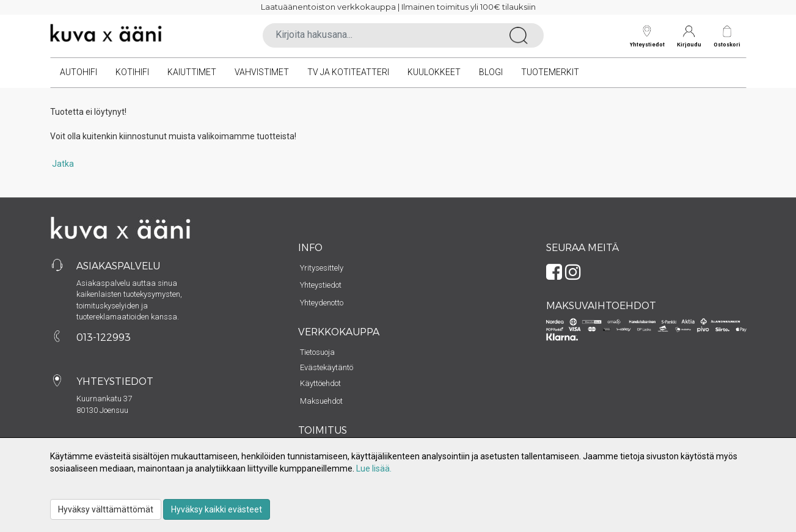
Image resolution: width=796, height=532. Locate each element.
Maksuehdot (321, 401)
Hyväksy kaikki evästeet (217, 509)
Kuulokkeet (434, 72)
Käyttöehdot (320, 383)
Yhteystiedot (647, 36)
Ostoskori (727, 44)
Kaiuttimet (192, 72)
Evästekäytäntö (327, 367)
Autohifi (79, 72)
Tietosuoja (317, 352)
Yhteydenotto (322, 303)
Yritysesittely (322, 268)
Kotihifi (132, 72)
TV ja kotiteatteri (348, 72)
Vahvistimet (262, 72)
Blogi (491, 72)
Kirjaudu (689, 36)
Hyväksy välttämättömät (106, 509)
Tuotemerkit (550, 72)
